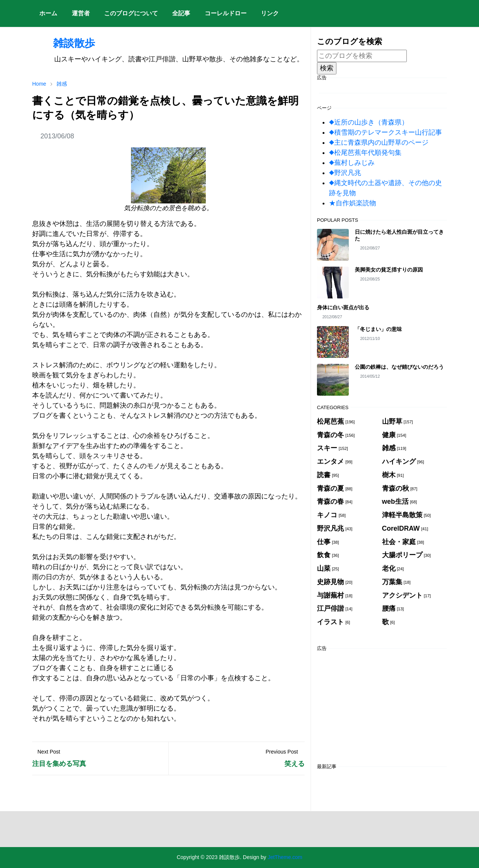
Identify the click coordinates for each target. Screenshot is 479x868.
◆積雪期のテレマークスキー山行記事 (385, 132)
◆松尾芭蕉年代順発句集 (365, 153)
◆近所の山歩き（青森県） (369, 122)
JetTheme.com (285, 857)
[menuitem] (48, 13)
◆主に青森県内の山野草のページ (379, 142)
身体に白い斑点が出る (343, 307)
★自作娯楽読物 (353, 203)
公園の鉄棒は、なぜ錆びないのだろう (399, 367)
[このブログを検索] (362, 56)
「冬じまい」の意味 (378, 329)
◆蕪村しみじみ (352, 163)
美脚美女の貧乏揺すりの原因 (389, 270)
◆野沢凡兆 (345, 173)
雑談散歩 (64, 43)
